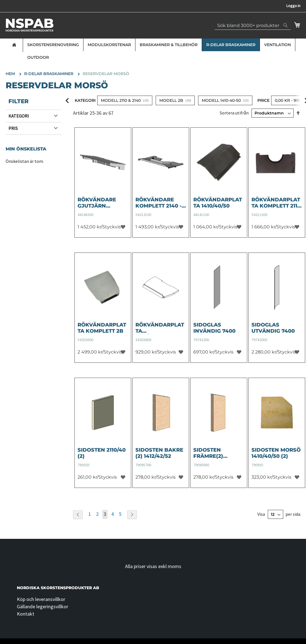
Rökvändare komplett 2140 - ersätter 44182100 (158, 203)
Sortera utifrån (234, 113)
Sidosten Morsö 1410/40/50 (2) (276, 453)
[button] (123, 227)
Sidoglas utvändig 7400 (273, 328)
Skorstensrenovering (53, 45)
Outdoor (38, 57)
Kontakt (26, 614)
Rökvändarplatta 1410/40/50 (218, 203)
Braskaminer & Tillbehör (169, 45)
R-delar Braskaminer (231, 45)
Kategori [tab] (19, 116)
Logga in (293, 6)
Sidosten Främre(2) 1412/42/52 (208, 453)
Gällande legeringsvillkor (43, 606)
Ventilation (277, 45)
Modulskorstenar (109, 45)
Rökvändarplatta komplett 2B (102, 328)
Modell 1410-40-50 (221, 100)
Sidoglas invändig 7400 (214, 328)
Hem (11, 74)
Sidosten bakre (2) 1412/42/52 (159, 453)
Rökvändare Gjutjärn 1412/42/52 (97, 203)
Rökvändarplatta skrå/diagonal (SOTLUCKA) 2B (160, 328)
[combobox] (253, 25)
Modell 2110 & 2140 (121, 100)
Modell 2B (171, 100)
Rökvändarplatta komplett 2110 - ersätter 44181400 (276, 203)
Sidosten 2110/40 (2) (102, 453)
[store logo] (30, 25)
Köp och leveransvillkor (41, 599)
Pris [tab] (13, 128)
